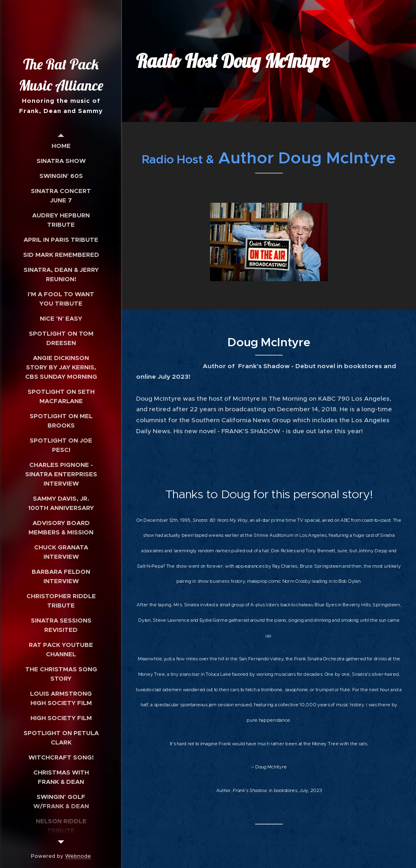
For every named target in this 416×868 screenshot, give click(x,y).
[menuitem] (61, 146)
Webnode (78, 856)
